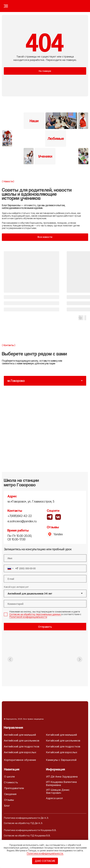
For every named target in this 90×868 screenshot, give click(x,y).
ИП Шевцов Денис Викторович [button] (58, 791)
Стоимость (11, 782)
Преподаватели (14, 788)
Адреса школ (54, 798)
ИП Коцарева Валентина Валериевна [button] (61, 783)
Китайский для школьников (63, 740)
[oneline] (45, 604)
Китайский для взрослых (62, 752)
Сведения (10, 794)
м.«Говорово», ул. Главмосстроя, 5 (31, 501)
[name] (45, 558)
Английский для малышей (20, 735)
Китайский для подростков (63, 746)
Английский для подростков (22, 746)
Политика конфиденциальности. (45, 853)
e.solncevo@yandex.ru (22, 521)
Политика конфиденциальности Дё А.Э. (26, 818)
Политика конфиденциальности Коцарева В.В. (30, 830)
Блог (7, 806)
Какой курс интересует (16, 587)
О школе (9, 776)
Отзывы (9, 800)
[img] (58, 517)
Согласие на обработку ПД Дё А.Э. (23, 823)
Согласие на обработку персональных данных (35, 614)
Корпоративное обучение (20, 760)
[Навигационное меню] (6, 6)
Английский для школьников (22, 740)
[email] (45, 579)
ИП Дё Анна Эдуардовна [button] (62, 776)
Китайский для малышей (61, 735)
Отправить (45, 627)
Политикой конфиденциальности (28, 617)
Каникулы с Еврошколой (61, 760)
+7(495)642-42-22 (20, 516)
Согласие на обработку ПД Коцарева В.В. (27, 836)
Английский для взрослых (20, 752)
